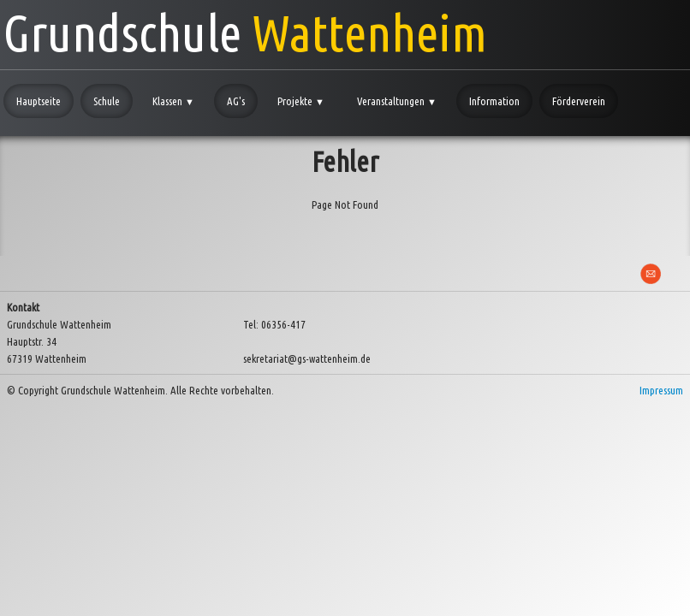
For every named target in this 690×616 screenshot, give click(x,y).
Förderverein (579, 101)
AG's (236, 101)
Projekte (301, 101)
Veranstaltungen (397, 101)
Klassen (173, 101)
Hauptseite (39, 101)
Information (494, 101)
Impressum (661, 390)
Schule (107, 101)
